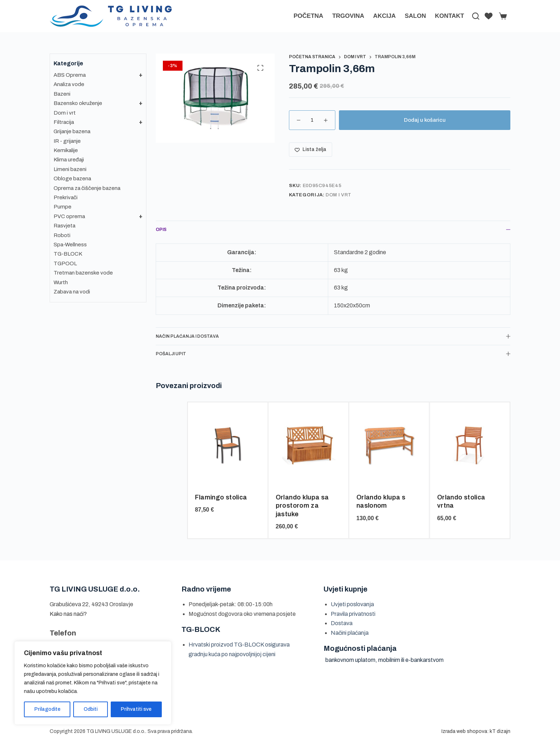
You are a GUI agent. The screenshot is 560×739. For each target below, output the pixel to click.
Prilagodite (47, 709)
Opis (333, 230)
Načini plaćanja (350, 633)
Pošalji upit (333, 354)
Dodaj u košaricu (425, 120)
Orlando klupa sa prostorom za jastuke (302, 506)
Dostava (342, 623)
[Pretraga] (476, 16)
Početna (308, 16)
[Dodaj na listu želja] (311, 150)
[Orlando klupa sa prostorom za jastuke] (308, 445)
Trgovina (348, 16)
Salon (415, 16)
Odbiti (91, 709)
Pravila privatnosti (353, 614)
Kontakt (450, 16)
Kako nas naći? (68, 614)
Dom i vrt (339, 195)
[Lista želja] (489, 16)
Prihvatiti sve (136, 709)
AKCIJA (384, 16)
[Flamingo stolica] (228, 445)
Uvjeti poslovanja (352, 604)
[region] (93, 683)
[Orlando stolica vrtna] (470, 445)
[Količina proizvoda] (312, 120)
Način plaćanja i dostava (333, 336)
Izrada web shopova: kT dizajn (476, 731)
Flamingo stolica (221, 497)
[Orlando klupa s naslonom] (389, 445)
